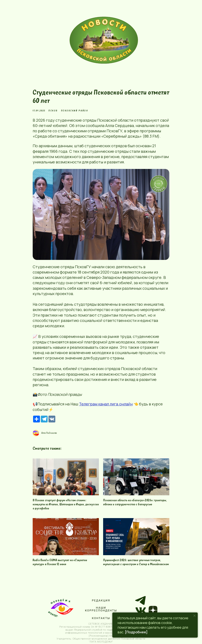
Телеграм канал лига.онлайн (106, 404)
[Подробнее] (136, 632)
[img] (104, 40)
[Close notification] (195, 616)
